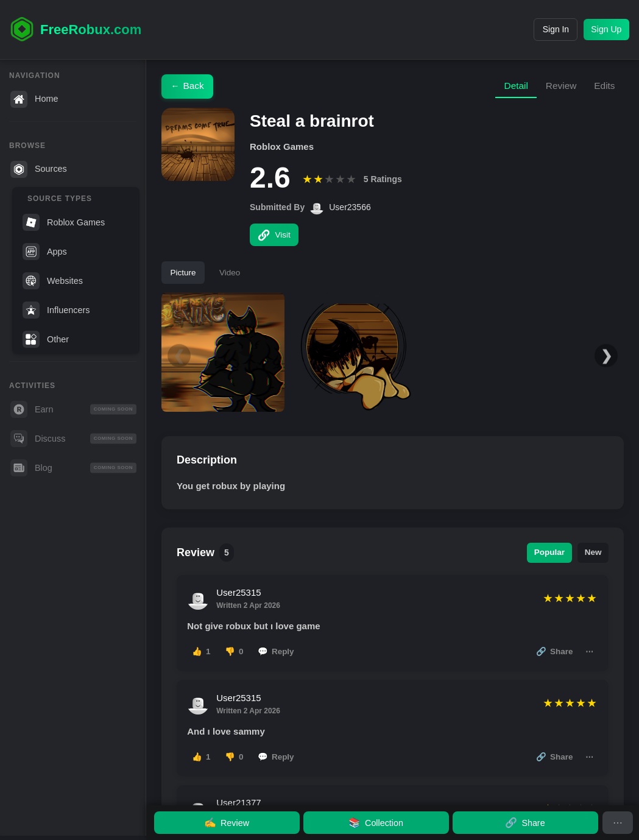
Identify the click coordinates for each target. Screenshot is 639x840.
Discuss (73, 439)
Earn (73, 409)
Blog (73, 468)
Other (46, 339)
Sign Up (603, 29)
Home (34, 99)
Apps (45, 252)
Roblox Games (64, 222)
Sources (39, 169)
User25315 (240, 597)
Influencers (56, 310)
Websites (53, 281)
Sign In (544, 29)
